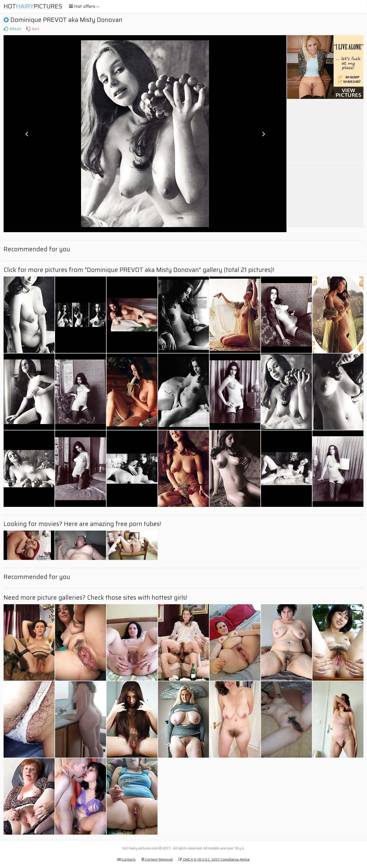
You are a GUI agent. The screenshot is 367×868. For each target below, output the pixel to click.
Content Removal (157, 859)
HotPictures (33, 6)
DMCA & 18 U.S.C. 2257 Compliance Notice (214, 859)
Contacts (126, 859)
